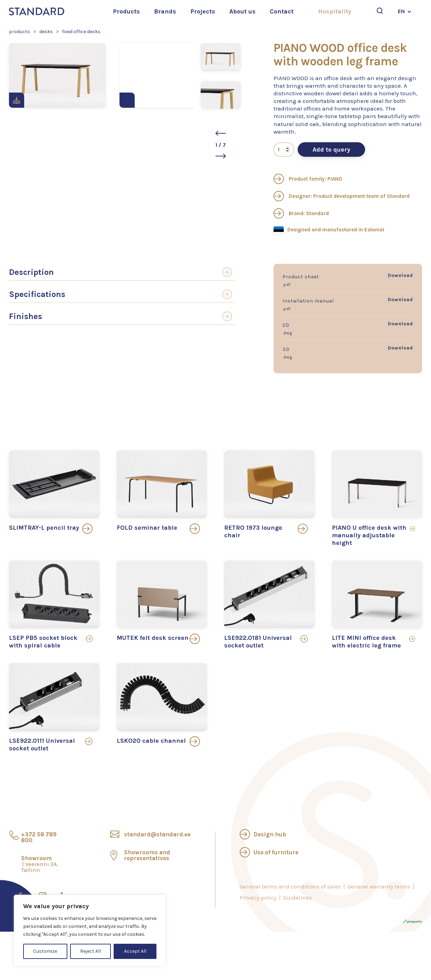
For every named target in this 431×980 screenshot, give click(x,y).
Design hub (270, 834)
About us (242, 11)
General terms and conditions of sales (290, 886)
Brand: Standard (301, 213)
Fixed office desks (81, 32)
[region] (90, 930)
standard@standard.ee (157, 834)
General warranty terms (379, 886)
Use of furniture (276, 852)
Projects (203, 11)
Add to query (331, 150)
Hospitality (335, 11)
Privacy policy (258, 897)
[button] (221, 133)
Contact (282, 11)
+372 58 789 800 (39, 837)
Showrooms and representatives (147, 855)
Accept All (135, 951)
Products (126, 11)
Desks (46, 32)
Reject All (90, 951)
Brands (165, 11)
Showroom (40, 864)
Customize (45, 951)
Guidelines (298, 897)
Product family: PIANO (308, 179)
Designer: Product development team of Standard (342, 196)
